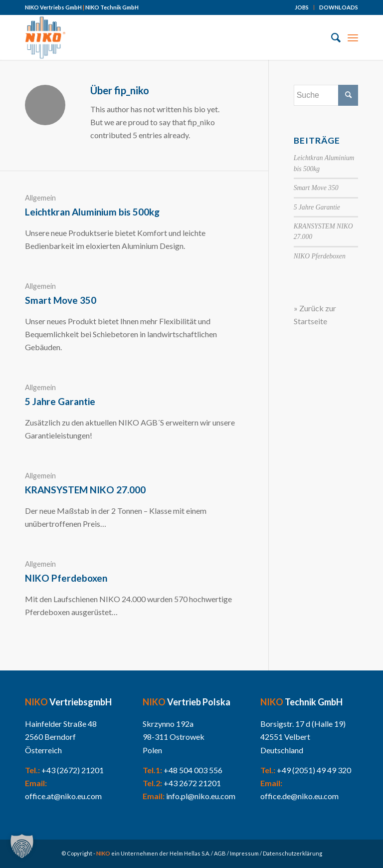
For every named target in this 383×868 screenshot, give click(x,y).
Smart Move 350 (61, 300)
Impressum (244, 853)
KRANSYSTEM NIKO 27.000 (85, 490)
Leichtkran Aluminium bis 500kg (92, 212)
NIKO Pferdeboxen (66, 578)
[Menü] (353, 37)
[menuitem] (302, 7)
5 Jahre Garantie (60, 401)
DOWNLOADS (339, 7)
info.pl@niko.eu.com (201, 796)
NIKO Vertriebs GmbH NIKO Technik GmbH (82, 7)
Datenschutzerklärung (292, 853)
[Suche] (331, 37)
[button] (22, 846)
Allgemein (40, 198)
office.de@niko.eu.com (299, 796)
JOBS (302, 7)
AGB (220, 853)
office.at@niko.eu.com (63, 796)
